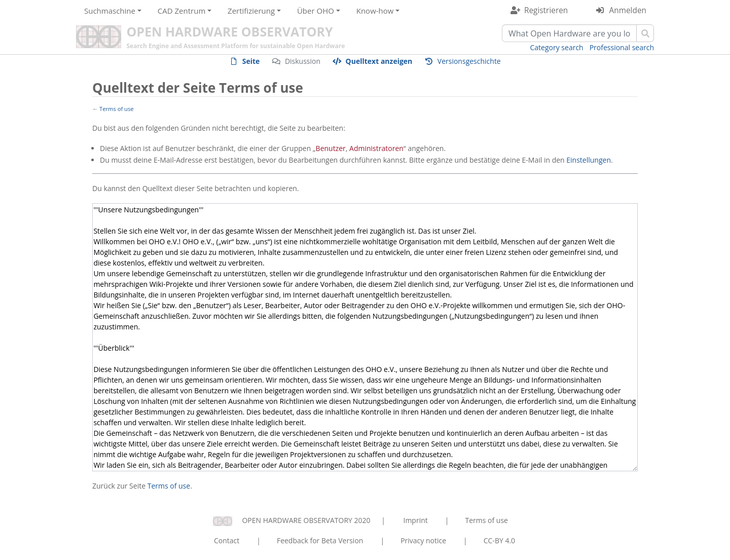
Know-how (375, 11)
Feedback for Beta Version (320, 540)
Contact (227, 540)
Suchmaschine (110, 11)
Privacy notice (423, 540)
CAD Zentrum (181, 11)
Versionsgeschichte (469, 61)
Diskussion (303, 61)
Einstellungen (589, 160)
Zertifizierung (251, 11)
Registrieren (546, 10)
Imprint (416, 520)
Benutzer (331, 148)
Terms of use (117, 109)
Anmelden (628, 10)
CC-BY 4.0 (499, 540)
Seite (251, 61)
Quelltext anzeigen (379, 61)
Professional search (622, 47)
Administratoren (376, 148)
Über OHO (316, 11)
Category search (557, 47)
